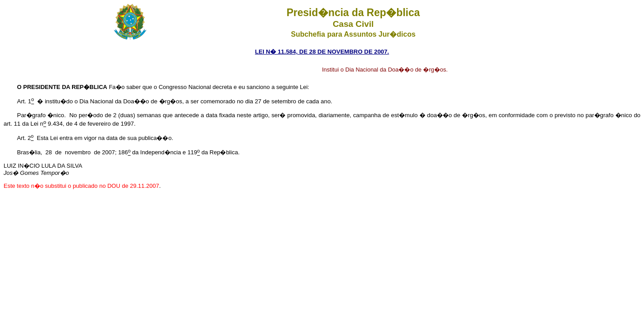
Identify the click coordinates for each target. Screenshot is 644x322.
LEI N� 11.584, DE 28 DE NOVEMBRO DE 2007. (322, 52)
